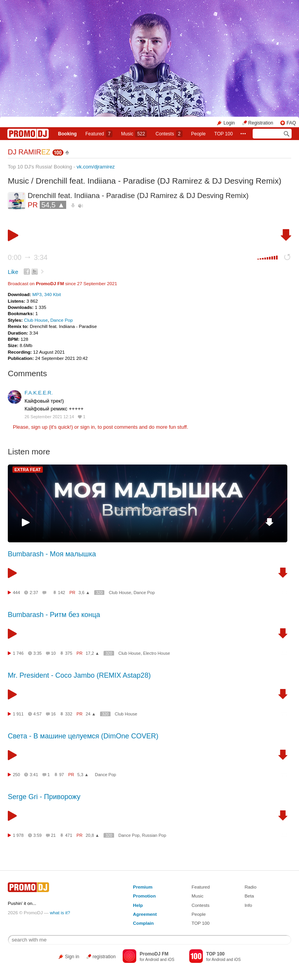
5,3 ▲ (83, 775)
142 (62, 593)
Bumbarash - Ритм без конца (54, 615)
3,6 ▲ (84, 593)
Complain (143, 923)
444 (16, 593)
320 (99, 593)
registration (104, 957)
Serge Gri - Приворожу (44, 797)
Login (229, 123)
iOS (171, 960)
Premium (143, 887)
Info (248, 905)
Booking (67, 134)
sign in (88, 427)
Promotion (144, 896)
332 (69, 714)
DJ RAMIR (29, 152)
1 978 (18, 835)
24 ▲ (91, 714)
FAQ (291, 123)
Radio (251, 887)
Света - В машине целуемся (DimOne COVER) (83, 736)
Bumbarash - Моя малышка (148, 509)
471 (69, 835)
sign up (39, 427)
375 (69, 653)
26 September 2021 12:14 (49, 417)
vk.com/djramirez (96, 167)
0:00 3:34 (28, 258)
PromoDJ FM (50, 283)
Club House (36, 320)
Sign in (72, 957)
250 (16, 775)
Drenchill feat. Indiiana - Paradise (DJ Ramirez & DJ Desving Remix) (159, 181)
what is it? (60, 913)
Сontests (169, 134)
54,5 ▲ (53, 205)
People (198, 134)
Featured (99, 134)
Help (138, 905)
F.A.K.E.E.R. (39, 393)
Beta (249, 896)
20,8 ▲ (92, 835)
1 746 (18, 653)
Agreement (145, 914)
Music (134, 134)
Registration (261, 123)
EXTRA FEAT (28, 470)
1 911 (18, 714)
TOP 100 (223, 134)
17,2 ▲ (92, 653)
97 (62, 775)
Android (152, 960)
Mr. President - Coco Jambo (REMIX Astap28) (79, 675)
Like (13, 272)
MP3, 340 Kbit (47, 294)
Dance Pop (62, 320)
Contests (201, 905)
